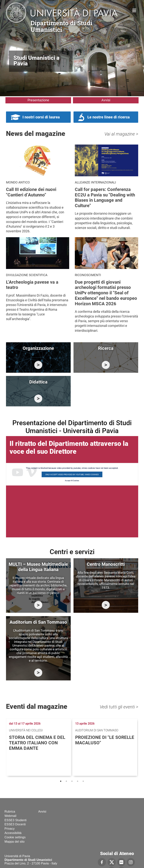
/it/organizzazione (38, 365)
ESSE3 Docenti (15, 824)
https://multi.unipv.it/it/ (38, 605)
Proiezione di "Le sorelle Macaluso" (105, 740)
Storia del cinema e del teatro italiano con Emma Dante (37, 743)
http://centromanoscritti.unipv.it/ (106, 605)
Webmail (10, 816)
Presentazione (38, 100)
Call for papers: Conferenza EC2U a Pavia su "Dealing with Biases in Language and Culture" (105, 198)
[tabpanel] (39, 747)
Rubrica (10, 812)
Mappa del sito (15, 842)
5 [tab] (83, 781)
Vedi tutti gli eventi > (119, 707)
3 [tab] (72, 781)
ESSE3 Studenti (16, 820)
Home (134, 10)
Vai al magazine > (121, 134)
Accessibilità (13, 833)
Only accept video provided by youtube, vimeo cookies (72, 475)
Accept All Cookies (72, 481)
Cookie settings (15, 837)
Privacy (10, 829)
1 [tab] (61, 781)
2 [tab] (66, 781)
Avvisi (106, 100)
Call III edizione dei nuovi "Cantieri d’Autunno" (31, 192)
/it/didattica (38, 399)
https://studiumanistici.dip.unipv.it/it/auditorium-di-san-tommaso (38, 673)
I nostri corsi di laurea (41, 117)
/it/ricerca (106, 365)
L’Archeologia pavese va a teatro (32, 285)
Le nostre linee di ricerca (109, 117)
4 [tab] (78, 781)
